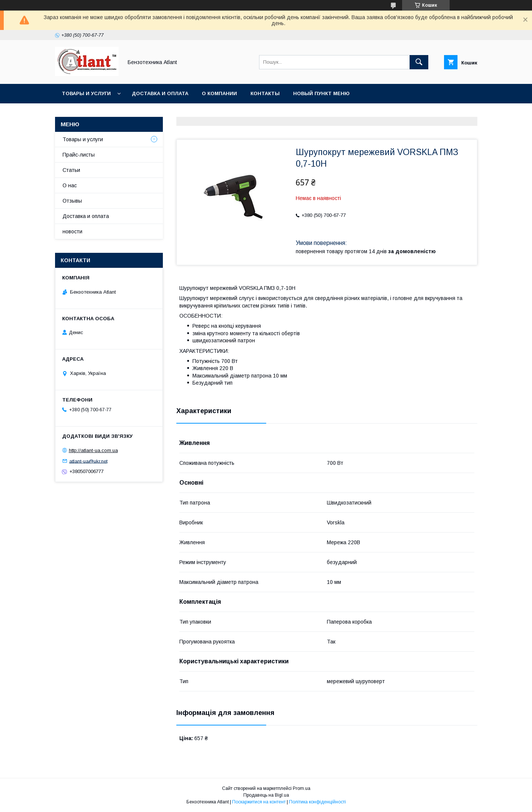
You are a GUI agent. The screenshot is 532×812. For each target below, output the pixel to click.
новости (72, 231)
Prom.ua (302, 788)
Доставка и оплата (160, 93)
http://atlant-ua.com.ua (93, 450)
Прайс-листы (79, 155)
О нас (70, 185)
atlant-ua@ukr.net (88, 461)
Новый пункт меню (321, 93)
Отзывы (72, 201)
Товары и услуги (86, 93)
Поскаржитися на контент (259, 802)
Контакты (265, 93)
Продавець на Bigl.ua (266, 795)
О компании (219, 93)
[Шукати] (419, 62)
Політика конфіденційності (317, 802)
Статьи (71, 170)
